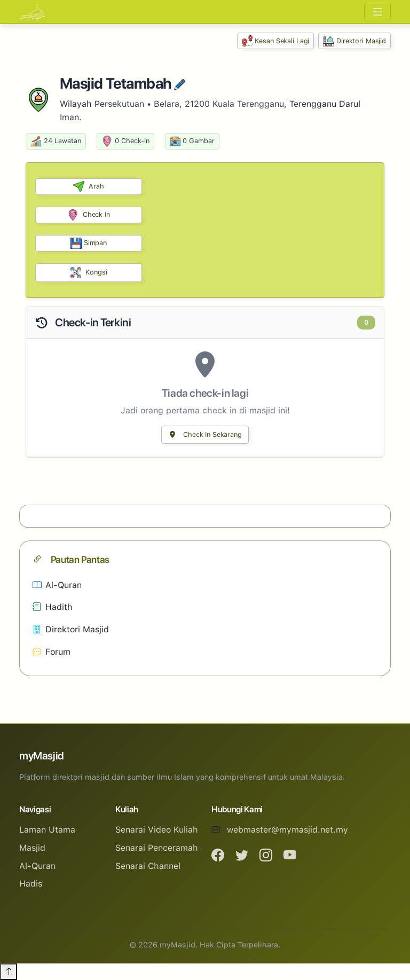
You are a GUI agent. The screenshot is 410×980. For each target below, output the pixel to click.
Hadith (53, 607)
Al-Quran (57, 585)
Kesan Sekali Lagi (276, 41)
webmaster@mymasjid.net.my (287, 830)
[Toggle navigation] (377, 12)
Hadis (31, 884)
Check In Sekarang (205, 434)
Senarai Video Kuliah (157, 830)
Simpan (89, 243)
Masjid (32, 848)
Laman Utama (47, 830)
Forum (52, 652)
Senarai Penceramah (157, 848)
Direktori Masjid (354, 41)
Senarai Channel (148, 866)
